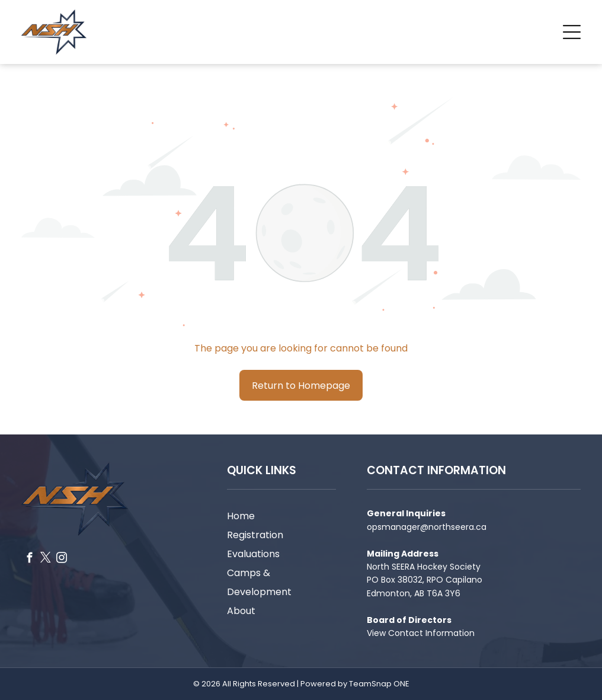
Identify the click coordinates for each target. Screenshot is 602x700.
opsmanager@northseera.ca (427, 527)
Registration (255, 535)
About (241, 611)
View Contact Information (421, 633)
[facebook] (29, 560)
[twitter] (45, 560)
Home (241, 516)
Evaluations (253, 554)
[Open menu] (572, 32)
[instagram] (61, 560)
